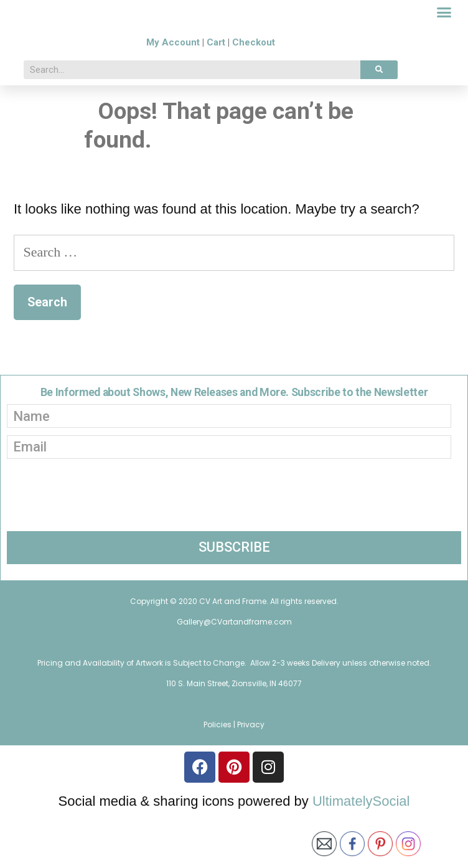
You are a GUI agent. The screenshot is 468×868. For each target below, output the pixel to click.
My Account (173, 98)
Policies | (220, 779)
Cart (216, 98)
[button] (444, 40)
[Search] (379, 125)
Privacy (251, 779)
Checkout (254, 98)
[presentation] (101, 546)
